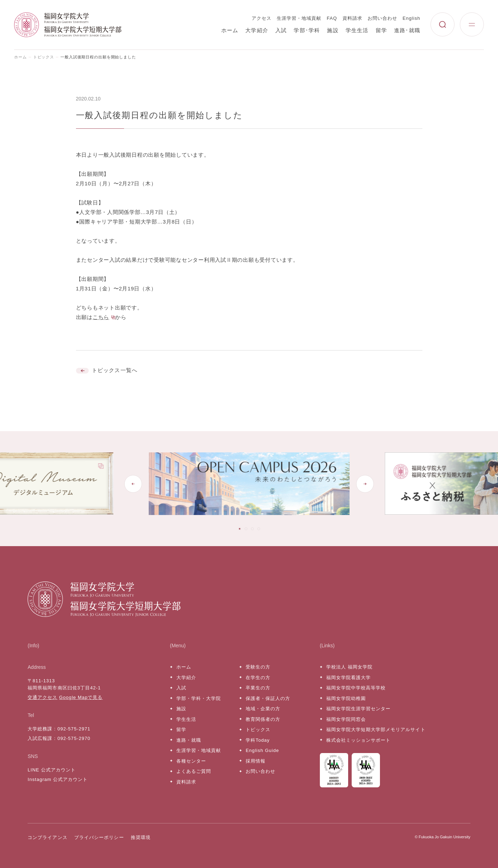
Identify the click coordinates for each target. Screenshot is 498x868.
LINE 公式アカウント (52, 770)
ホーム (230, 30)
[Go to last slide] (133, 484)
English (411, 18)
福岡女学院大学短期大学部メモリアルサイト (376, 730)
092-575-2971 (74, 729)
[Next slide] (365, 484)
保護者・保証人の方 (268, 698)
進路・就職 (189, 740)
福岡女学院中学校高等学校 (356, 688)
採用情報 (256, 761)
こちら (101, 317)
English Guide (262, 750)
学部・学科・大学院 (199, 698)
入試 (281, 30)
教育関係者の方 (263, 719)
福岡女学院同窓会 (346, 719)
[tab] (240, 529)
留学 (381, 30)
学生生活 (357, 30)
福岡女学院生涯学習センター (359, 709)
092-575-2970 (74, 738)
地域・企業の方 (263, 709)
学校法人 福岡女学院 (349, 667)
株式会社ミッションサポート (359, 740)
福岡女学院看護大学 (348, 678)
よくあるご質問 (194, 771)
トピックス (44, 57)
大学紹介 (257, 30)
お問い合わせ (382, 18)
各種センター (191, 761)
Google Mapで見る (81, 697)
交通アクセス (42, 697)
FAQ (332, 18)
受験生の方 (258, 667)
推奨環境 (141, 837)
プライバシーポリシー (99, 837)
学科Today (258, 740)
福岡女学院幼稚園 (346, 698)
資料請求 (352, 18)
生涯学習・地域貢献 (299, 18)
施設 (333, 30)
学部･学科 (307, 30)
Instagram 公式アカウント (58, 779)
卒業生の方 (258, 688)
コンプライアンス (47, 837)
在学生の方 (258, 678)
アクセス (262, 18)
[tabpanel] (249, 484)
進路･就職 (407, 30)
